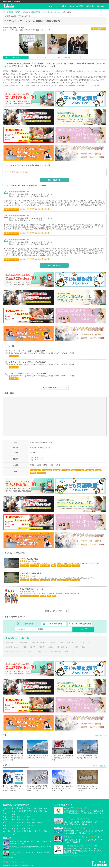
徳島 (29, 829)
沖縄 (13, 835)
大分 (40, 832)
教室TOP (16, 58)
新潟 (13, 821)
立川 (74, 653)
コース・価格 (42, 58)
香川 (19, 829)
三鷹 (76, 648)
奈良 (34, 823)
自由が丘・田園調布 (39, 643)
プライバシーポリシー (18, 863)
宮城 (35, 809)
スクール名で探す (55, 625)
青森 (20, 809)
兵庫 (19, 823)
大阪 (13, 823)
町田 (24, 648)
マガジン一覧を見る (99, 767)
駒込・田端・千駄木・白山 (15, 653)
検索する (83, 630)
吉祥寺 (53, 643)
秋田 (30, 809)
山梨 (13, 815)
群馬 (40, 812)
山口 (24, 826)
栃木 (45, 812)
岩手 (25, 809)
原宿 (84, 648)
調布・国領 (42, 653)
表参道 (42, 648)
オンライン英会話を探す (82, 625)
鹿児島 (24, 832)
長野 (19, 821)
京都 (24, 823)
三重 (24, 818)
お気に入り (99, 29)
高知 (24, 829)
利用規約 (6, 863)
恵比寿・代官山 (85, 643)
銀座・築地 (71, 643)
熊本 (19, 832)
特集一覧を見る (100, 736)
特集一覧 (90, 6)
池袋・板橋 (23, 643)
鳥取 (29, 826)
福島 (45, 809)
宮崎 (45, 832)
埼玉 (25, 812)
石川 (24, 821)
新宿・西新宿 (10, 643)
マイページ (53, 6)
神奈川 (19, 812)
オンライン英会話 (76, 6)
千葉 (30, 812)
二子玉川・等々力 (64, 648)
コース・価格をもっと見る (54, 387)
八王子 (31, 653)
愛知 (13, 818)
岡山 (19, 826)
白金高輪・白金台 (12, 648)
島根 (34, 826)
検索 (64, 6)
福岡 (13, 832)
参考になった (12, 209)
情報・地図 (68, 58)
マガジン (101, 6)
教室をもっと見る (54, 612)
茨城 (35, 812)
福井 (34, 821)
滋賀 (29, 823)
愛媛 (13, 829)
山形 (40, 809)
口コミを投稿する (54, 180)
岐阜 (29, 818)
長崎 (30, 832)
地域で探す (29, 625)
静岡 (19, 818)
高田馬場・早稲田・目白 (59, 653)
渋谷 (61, 643)
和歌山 (39, 823)
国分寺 (33, 648)
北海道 (14, 809)
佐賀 (35, 832)
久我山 (51, 648)
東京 (13, 812)
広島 (13, 826)
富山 (29, 821)
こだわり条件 (20, 630)
